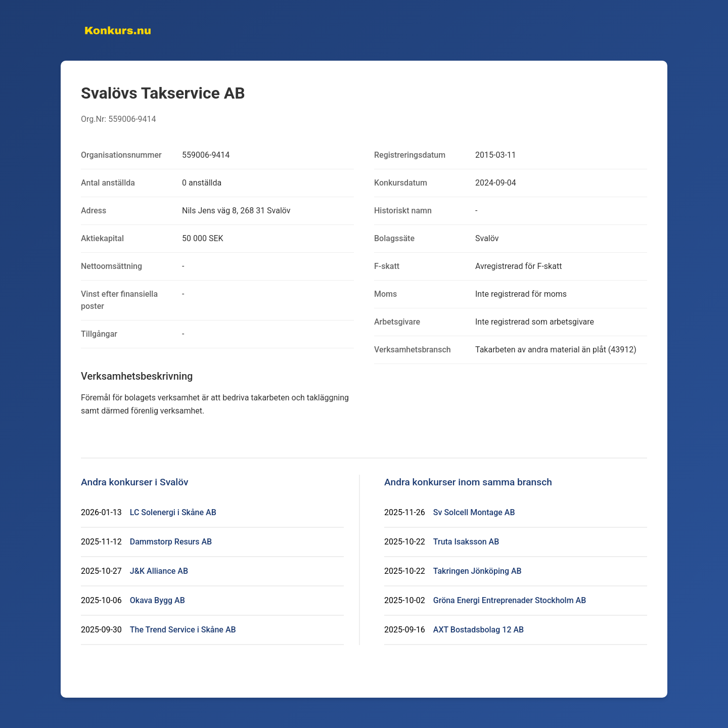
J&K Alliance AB (159, 571)
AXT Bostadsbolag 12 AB (479, 630)
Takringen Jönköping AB (477, 571)
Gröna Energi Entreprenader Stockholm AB (510, 600)
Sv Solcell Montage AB (474, 512)
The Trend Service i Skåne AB (183, 630)
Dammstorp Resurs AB (171, 542)
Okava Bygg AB (157, 600)
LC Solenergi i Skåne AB (173, 512)
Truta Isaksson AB (466, 542)
